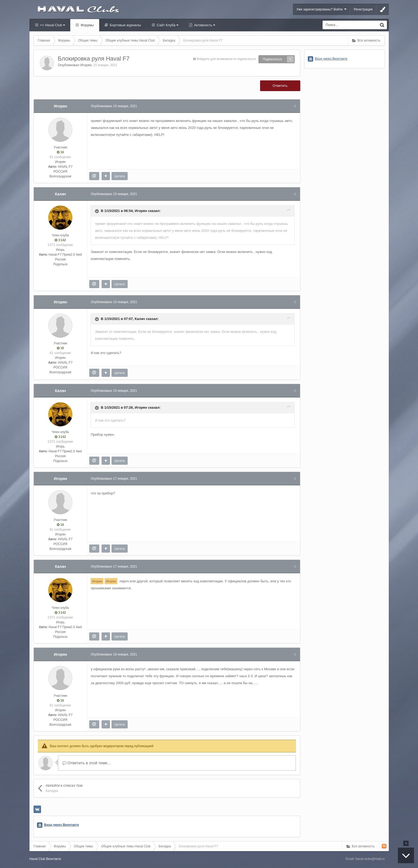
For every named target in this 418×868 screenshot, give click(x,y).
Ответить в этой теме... (87, 763)
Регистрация (363, 9)
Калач (60, 194)
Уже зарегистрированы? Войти (322, 9)
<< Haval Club (52, 25)
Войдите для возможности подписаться (226, 59)
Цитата (120, 176)
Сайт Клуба (167, 25)
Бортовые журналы (125, 25)
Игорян (86, 65)
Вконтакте (54, 859)
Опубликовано (115, 106)
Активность (204, 25)
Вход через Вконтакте (61, 825)
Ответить (280, 86)
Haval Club (37, 859)
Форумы (87, 25)
